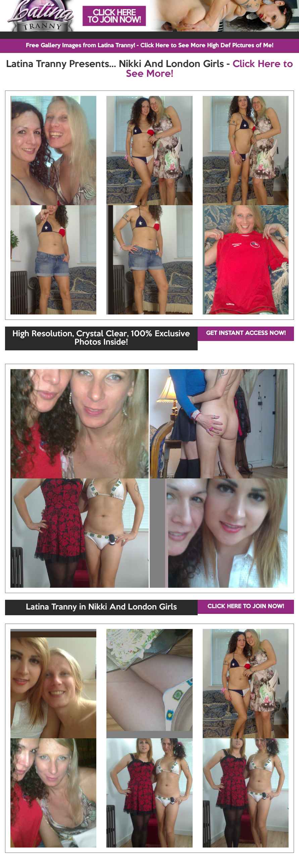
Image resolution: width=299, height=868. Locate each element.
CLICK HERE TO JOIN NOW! (246, 607)
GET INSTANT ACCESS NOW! (246, 333)
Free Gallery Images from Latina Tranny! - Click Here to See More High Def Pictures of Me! (149, 46)
